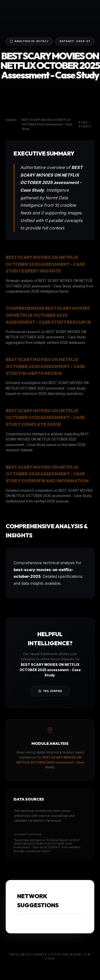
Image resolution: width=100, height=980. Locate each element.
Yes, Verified (50, 691)
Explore (11, 120)
